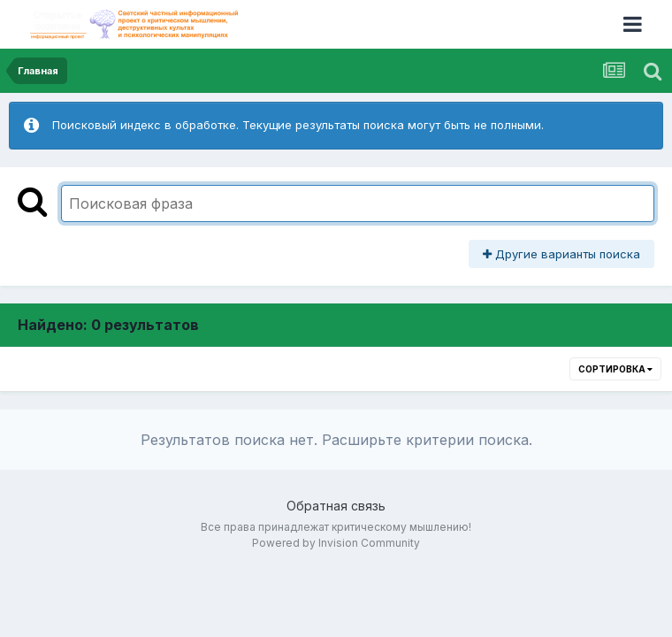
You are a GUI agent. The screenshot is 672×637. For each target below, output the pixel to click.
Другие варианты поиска (561, 254)
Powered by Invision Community (336, 543)
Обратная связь (336, 506)
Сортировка (615, 369)
